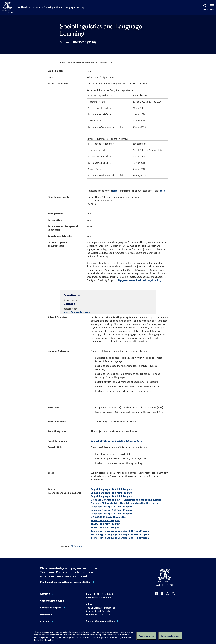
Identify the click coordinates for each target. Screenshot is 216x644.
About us (45, 594)
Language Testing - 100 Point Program (112, 507)
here (115, 191)
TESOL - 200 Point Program (105, 527)
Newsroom (46, 614)
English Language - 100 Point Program (111, 489)
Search (205, 7)
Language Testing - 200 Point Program (112, 514)
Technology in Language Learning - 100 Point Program (120, 531)
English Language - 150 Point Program (111, 493)
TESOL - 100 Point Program (105, 520)
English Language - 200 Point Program (111, 496)
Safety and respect (51, 608)
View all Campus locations (100, 621)
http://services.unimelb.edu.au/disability (139, 280)
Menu (212, 7)
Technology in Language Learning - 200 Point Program (120, 538)
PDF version (77, 546)
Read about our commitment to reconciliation (65, 582)
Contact (45, 621)
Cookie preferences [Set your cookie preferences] (170, 636)
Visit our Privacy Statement (119, 637)
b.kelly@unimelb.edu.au (77, 312)
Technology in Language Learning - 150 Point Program (120, 534)
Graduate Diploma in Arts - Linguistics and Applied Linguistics (124, 503)
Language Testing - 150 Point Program (112, 510)
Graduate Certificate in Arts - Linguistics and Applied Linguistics (126, 500)
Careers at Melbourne (52, 601)
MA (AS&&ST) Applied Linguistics (108, 517)
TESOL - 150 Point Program (105, 524)
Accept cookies (146, 636)
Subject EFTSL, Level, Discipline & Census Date (116, 441)
